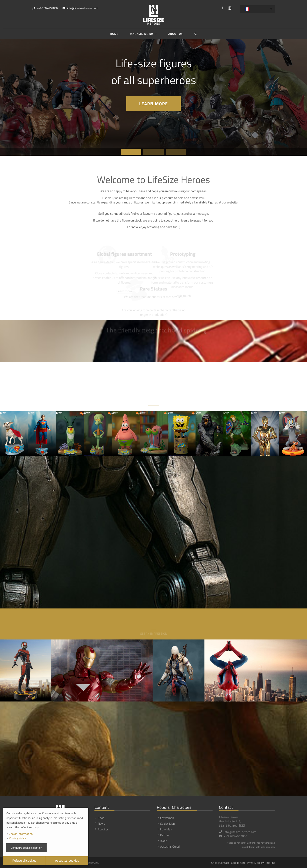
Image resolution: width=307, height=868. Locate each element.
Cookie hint (238, 863)
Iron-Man (166, 829)
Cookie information (21, 834)
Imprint (270, 863)
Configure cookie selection (26, 848)
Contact (224, 863)
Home (114, 34)
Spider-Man (168, 824)
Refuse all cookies (24, 860)
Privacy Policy (17, 838)
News (101, 824)
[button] (196, 34)
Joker (163, 841)
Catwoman (167, 818)
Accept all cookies (67, 860)
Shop (101, 818)
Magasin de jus (143, 34)
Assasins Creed (170, 846)
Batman (165, 835)
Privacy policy (255, 863)
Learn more (153, 104)
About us (176, 34)
